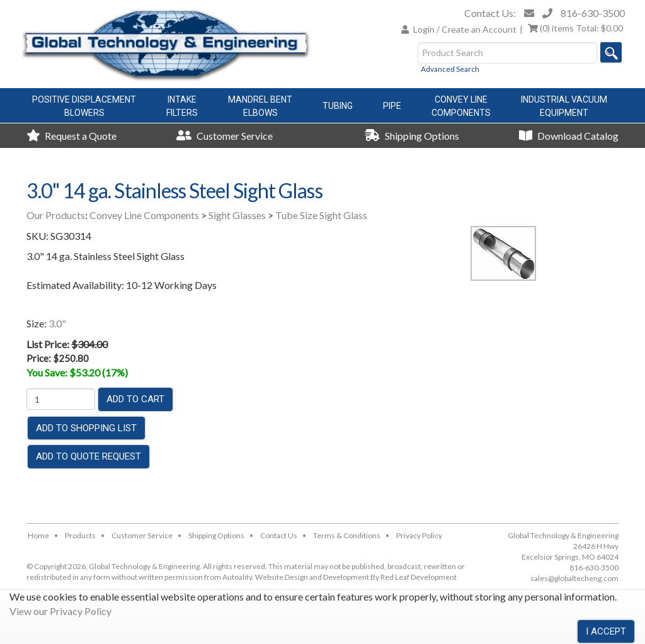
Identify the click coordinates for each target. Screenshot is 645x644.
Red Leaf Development (419, 577)
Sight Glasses (237, 215)
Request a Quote (71, 136)
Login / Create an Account (465, 29)
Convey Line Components (144, 215)
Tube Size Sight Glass (321, 215)
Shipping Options (412, 136)
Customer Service (225, 136)
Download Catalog (569, 136)
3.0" (57, 323)
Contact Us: (490, 13)
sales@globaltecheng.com (574, 578)
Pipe (392, 106)
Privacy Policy (419, 535)
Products (80, 535)
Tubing (338, 106)
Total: (575, 28)
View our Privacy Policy (60, 611)
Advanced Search (450, 69)
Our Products (56, 215)
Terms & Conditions (347, 535)
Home (38, 535)
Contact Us (279, 535)
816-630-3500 (593, 13)
